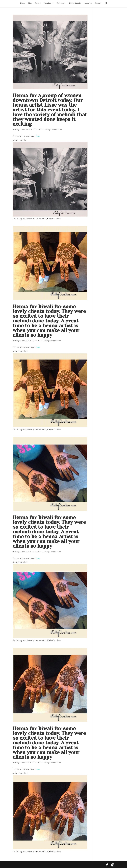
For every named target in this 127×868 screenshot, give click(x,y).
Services (60, 3)
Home (23, 3)
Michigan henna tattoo (54, 129)
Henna (42, 129)
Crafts (36, 129)
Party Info (47, 3)
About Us (88, 3)
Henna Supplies (75, 3)
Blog (30, 3)
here (38, 136)
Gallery (38, 3)
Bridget (18, 129)
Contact (98, 3)
